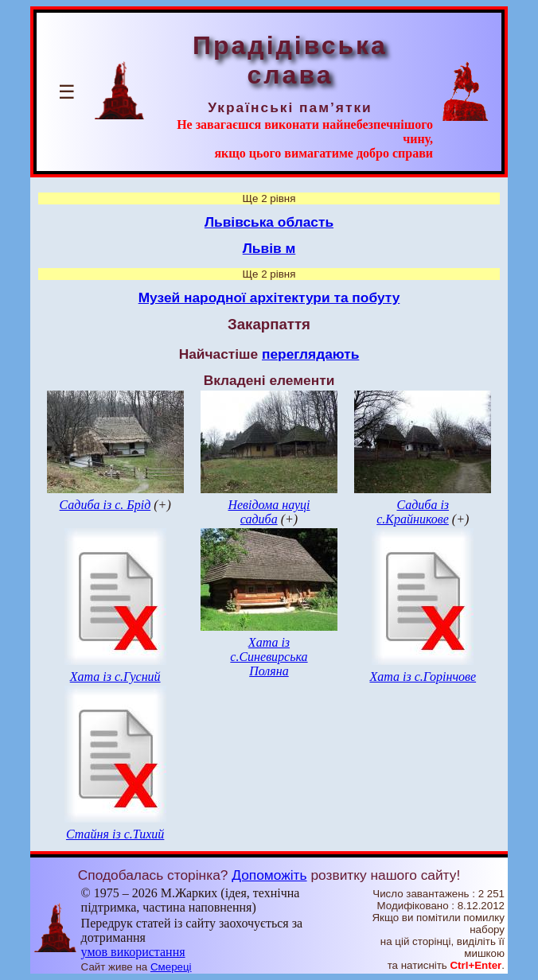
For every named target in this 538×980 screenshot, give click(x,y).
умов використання (133, 952)
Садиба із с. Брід (105, 505)
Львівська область (269, 222)
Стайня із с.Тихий (115, 834)
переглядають (310, 354)
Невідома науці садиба (269, 512)
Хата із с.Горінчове (423, 677)
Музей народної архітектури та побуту (269, 297)
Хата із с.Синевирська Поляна (269, 657)
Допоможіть (269, 875)
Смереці (171, 967)
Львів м (269, 248)
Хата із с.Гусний (115, 677)
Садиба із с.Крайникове (413, 512)
